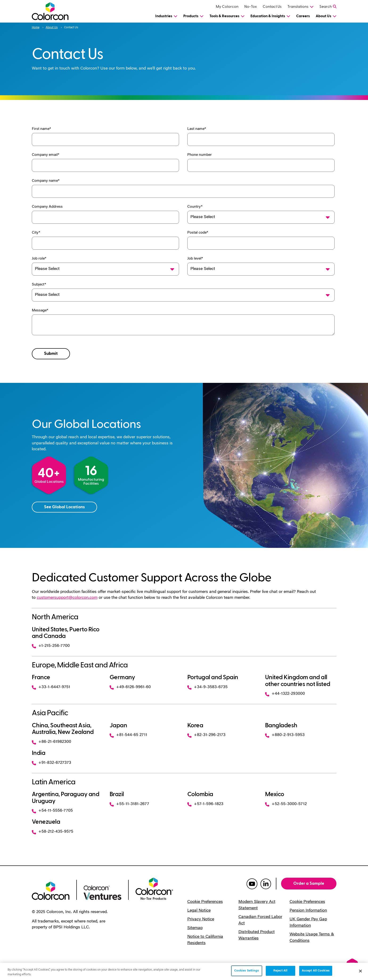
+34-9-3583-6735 (207, 687)
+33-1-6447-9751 (51, 687)
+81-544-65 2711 (128, 735)
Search (326, 7)
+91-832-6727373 (51, 763)
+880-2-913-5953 (285, 735)
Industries (164, 16)
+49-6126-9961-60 (130, 687)
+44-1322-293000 (285, 694)
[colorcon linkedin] (266, 884)
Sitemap (195, 928)
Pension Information (308, 911)
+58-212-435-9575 (53, 832)
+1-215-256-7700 (51, 646)
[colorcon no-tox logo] (154, 888)
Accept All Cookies (316, 971)
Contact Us (272, 7)
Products (191, 16)
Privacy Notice (201, 919)
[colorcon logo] (51, 890)
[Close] (360, 971)
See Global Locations (64, 507)
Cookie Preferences (205, 902)
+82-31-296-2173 (206, 735)
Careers (303, 16)
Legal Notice (199, 911)
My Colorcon (227, 7)
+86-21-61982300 (51, 742)
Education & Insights (268, 16)
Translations (298, 7)
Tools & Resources (224, 16)
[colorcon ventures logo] (102, 892)
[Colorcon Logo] (55, 11)
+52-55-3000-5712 (286, 804)
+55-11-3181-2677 (129, 804)
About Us (323, 16)
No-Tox (251, 7)
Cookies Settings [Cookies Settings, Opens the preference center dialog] (247, 971)
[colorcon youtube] (252, 884)
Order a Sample (309, 883)
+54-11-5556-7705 (52, 811)
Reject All (280, 971)
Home (36, 28)
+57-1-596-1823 (205, 804)
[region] (184, 971)
